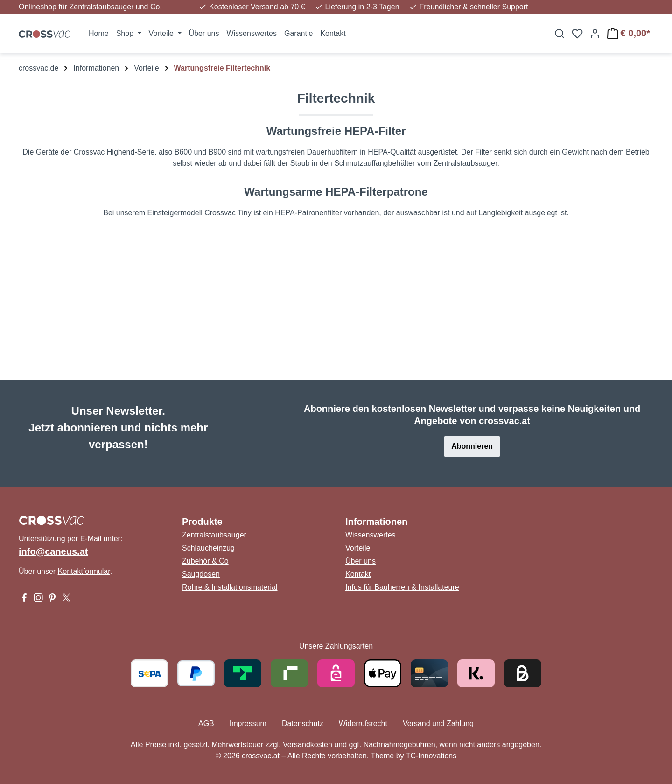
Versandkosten (308, 745)
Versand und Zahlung (438, 724)
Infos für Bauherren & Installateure (402, 587)
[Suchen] (560, 34)
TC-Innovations (431, 756)
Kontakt (358, 574)
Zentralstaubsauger (214, 535)
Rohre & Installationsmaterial (230, 587)
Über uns (360, 561)
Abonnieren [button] (472, 446)
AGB (206, 724)
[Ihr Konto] (595, 34)
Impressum (248, 724)
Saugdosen (201, 574)
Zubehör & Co (205, 561)
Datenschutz (303, 724)
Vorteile (358, 548)
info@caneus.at (53, 551)
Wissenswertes (371, 535)
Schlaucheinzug (208, 548)
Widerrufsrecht (363, 724)
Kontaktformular (84, 571)
